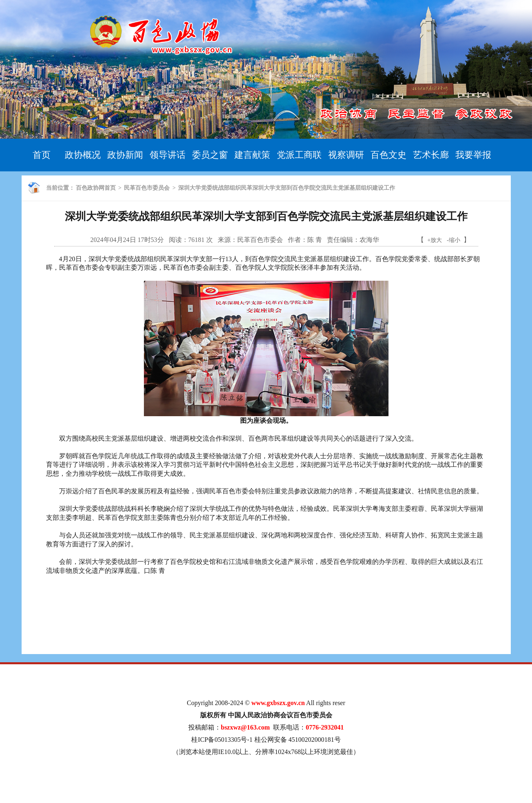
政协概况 (83, 155)
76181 (196, 240)
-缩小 (454, 240)
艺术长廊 (431, 155)
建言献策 (252, 155)
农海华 (369, 240)
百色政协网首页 (96, 188)
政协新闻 (125, 155)
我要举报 (473, 155)
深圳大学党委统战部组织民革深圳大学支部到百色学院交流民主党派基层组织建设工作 (287, 188)
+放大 (435, 240)
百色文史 (389, 155)
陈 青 (315, 240)
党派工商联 (299, 155)
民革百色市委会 (260, 240)
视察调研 (346, 155)
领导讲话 (168, 155)
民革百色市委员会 (147, 188)
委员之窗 (210, 155)
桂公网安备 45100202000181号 (298, 740)
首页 (42, 155)
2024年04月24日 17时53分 (127, 240)
